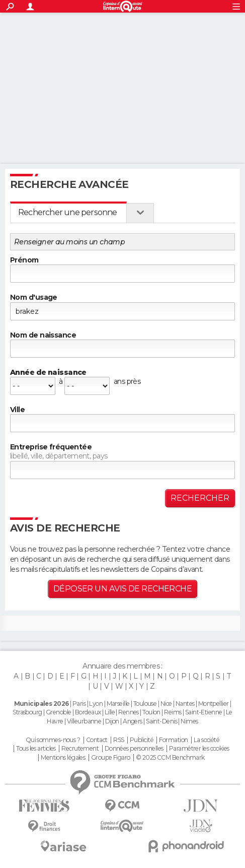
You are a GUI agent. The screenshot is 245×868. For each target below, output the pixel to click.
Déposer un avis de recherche (122, 589)
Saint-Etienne (204, 712)
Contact (97, 740)
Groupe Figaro (111, 758)
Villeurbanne (84, 721)
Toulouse (145, 704)
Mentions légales (63, 758)
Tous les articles (36, 749)
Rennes (129, 712)
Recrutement (80, 749)
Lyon (96, 704)
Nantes (185, 704)
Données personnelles (134, 749)
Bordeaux (88, 712)
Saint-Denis (161, 721)
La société (207, 740)
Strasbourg (27, 712)
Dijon (112, 721)
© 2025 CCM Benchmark (170, 758)
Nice (166, 704)
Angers (133, 721)
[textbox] (122, 423)
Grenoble (59, 712)
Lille (110, 712)
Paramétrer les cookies (199, 749)
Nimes (189, 721)
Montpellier (214, 704)
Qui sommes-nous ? (53, 740)
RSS (118, 740)
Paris (79, 704)
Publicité (142, 740)
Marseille (118, 704)
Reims (173, 712)
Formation (173, 740)
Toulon (151, 712)
